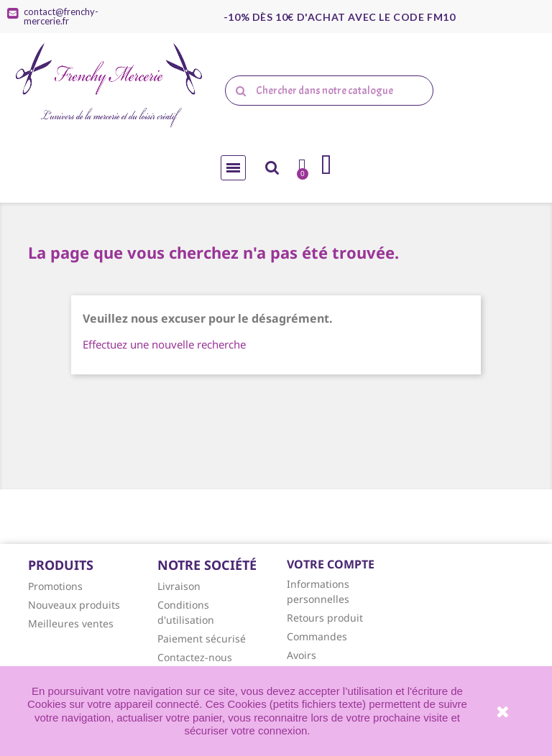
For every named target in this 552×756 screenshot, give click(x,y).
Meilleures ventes (71, 623)
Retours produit (325, 618)
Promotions (55, 586)
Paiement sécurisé (202, 639)
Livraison (179, 586)
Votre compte (331, 564)
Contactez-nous (195, 657)
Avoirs (302, 655)
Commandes (317, 636)
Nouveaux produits (74, 605)
